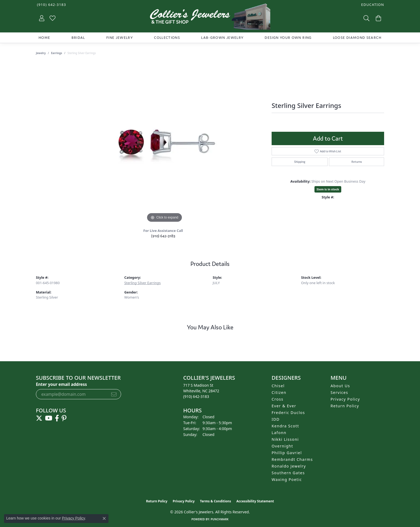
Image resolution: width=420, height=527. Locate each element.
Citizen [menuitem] (279, 392)
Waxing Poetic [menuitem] (287, 479)
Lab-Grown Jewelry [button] (222, 38)
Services (339, 392)
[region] (164, 144)
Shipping (300, 162)
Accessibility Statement (255, 501)
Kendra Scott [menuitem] (285, 426)
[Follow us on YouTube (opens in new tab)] (49, 418)
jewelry (41, 53)
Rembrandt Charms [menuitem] (292, 459)
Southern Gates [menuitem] (288, 473)
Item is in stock (328, 189)
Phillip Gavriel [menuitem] (287, 453)
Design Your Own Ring (288, 38)
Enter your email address (61, 384)
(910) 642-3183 (163, 236)
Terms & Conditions (216, 501)
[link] (51, 5)
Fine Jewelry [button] (120, 38)
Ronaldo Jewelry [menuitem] (289, 466)
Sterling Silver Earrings (142, 283)
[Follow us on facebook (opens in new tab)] (57, 418)
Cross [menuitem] (277, 399)
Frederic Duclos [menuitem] (288, 413)
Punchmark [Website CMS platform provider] (220, 519)
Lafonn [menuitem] (279, 433)
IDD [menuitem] (276, 419)
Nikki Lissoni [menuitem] (285, 439)
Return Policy (345, 406)
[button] (372, 5)
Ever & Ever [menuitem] (284, 406)
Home (44, 38)
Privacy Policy (345, 399)
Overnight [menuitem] (282, 446)
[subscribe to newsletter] (114, 394)
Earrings (57, 53)
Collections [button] (167, 38)
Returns (357, 162)
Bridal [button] (78, 38)
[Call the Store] (196, 396)
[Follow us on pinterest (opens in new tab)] (64, 418)
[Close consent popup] (104, 518)
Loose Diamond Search (357, 38)
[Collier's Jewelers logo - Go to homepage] (210, 18)
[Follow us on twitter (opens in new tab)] (39, 418)
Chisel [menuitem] (278, 386)
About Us (340, 386)
